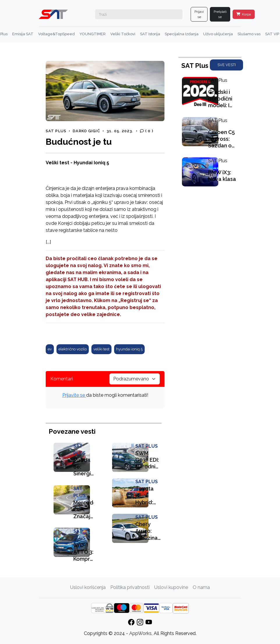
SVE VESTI (227, 65)
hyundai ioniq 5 (129, 349)
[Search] (139, 14)
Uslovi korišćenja (88, 587)
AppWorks (140, 633)
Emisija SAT (23, 34)
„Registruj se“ (135, 300)
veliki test (101, 349)
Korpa (244, 14)
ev (50, 349)
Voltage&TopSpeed (56, 34)
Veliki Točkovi (123, 34)
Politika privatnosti (130, 587)
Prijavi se (199, 14)
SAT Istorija (150, 34)
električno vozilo (73, 349)
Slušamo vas (249, 34)
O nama (201, 587)
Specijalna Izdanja (182, 34)
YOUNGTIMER (93, 34)
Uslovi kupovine (171, 587)
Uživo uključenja (218, 34)
